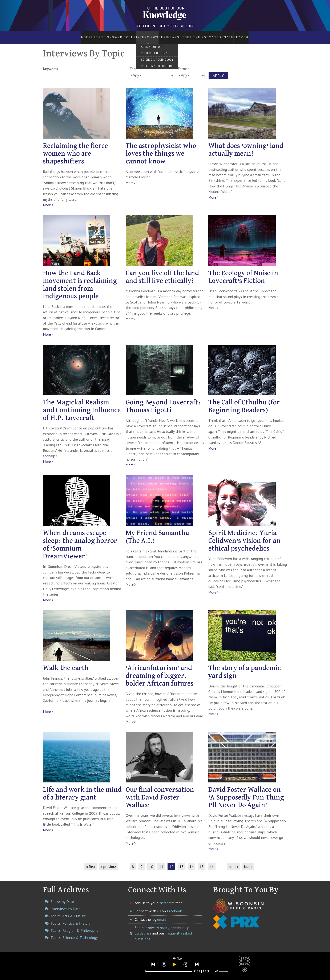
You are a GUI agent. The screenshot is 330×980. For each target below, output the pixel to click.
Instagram (166, 898)
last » (248, 862)
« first (91, 862)
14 (192, 862)
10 (151, 862)
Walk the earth (66, 664)
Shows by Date (62, 897)
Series (161, 35)
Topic (134, 64)
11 (161, 862)
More (47, 200)
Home (75, 35)
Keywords (50, 64)
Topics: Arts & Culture (68, 911)
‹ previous (109, 862)
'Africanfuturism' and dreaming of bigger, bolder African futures (160, 671)
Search (253, 35)
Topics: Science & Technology (74, 933)
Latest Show (94, 35)
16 (212, 862)
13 (181, 862)
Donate (237, 35)
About (181, 35)
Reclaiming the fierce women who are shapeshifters (75, 149)
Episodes (115, 35)
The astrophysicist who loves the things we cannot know (161, 149)
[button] (153, 964)
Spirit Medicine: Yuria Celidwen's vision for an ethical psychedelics (244, 536)
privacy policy (158, 923)
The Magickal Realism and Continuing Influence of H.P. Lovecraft (82, 406)
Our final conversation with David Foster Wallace (160, 793)
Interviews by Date (65, 904)
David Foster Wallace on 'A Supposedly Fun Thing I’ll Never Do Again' (246, 793)
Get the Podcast (209, 35)
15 (202, 862)
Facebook (174, 906)
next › (233, 862)
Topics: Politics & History (71, 919)
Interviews (136, 35)
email (162, 915)
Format (183, 64)
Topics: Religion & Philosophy (74, 926)
